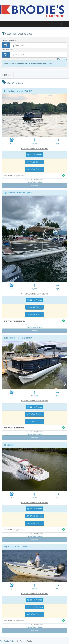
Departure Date (9, 40)
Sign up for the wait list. (35, 182)
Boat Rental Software (8, 641)
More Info (34, 186)
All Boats (7, 75)
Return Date (7, 50)
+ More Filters (62, 59)
